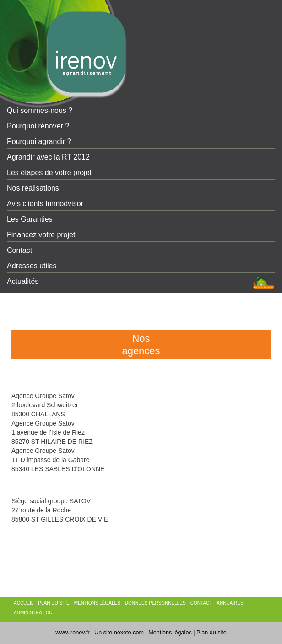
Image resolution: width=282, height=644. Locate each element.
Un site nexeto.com (119, 633)
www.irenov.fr (73, 633)
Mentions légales (170, 633)
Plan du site (211, 633)
